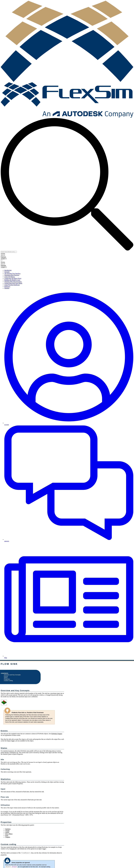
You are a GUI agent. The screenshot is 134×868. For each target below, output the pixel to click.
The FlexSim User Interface (12, 274)
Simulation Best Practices (12, 275)
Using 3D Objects (10, 277)
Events (6, 676)
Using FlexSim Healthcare (12, 285)
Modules (7, 288)
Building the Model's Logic (12, 280)
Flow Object (9, 834)
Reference (7, 287)
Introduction (8, 270)
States (6, 678)
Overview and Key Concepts (12, 675)
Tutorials (7, 272)
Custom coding (8, 681)
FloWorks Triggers (57, 734)
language (3, 257)
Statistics (8, 829)
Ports (7, 835)
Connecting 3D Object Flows (13, 278)
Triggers (8, 837)
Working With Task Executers (13, 282)
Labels (7, 832)
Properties (7, 679)
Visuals (7, 831)
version (3, 254)
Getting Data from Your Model (13, 283)
